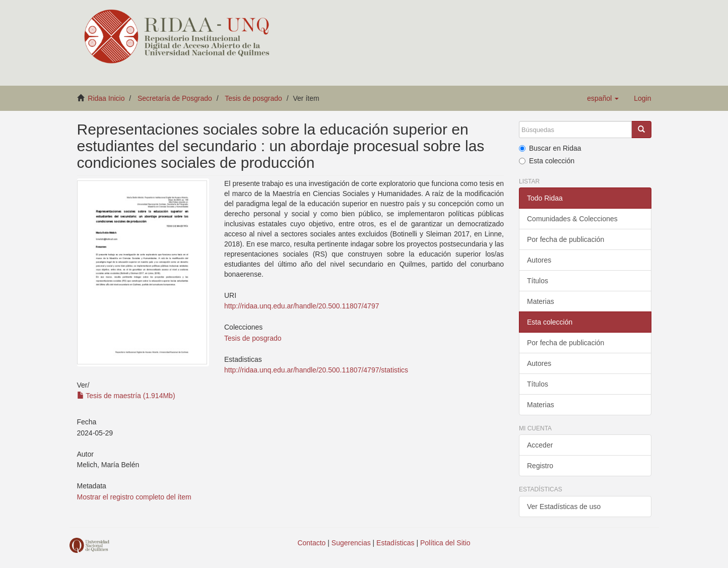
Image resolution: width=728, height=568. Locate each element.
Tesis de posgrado (253, 98)
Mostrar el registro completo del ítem (134, 497)
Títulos (538, 281)
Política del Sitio (445, 543)
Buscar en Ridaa (550, 148)
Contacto (311, 543)
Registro (540, 466)
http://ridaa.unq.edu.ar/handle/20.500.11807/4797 (302, 306)
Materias (541, 301)
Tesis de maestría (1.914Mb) (126, 396)
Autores (539, 260)
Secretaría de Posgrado (175, 98)
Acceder (540, 445)
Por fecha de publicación (566, 239)
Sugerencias (351, 543)
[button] (603, 98)
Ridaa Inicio (106, 98)
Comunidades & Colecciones (572, 219)
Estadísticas (395, 543)
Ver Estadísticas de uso (564, 507)
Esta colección (547, 161)
